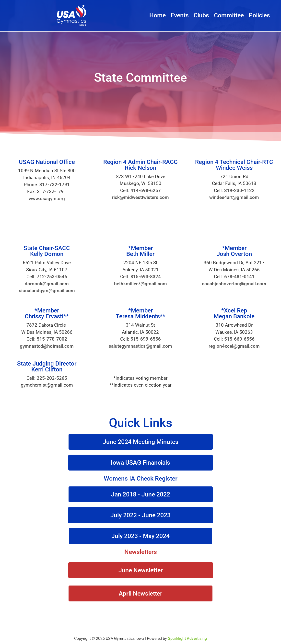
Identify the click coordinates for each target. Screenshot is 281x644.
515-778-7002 (52, 339)
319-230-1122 (239, 190)
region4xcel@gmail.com (234, 346)
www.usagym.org (47, 199)
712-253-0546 (52, 277)
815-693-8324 (146, 277)
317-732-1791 (55, 185)
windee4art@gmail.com (234, 197)
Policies (259, 15)
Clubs (201, 15)
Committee (229, 15)
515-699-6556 (146, 339)
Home (158, 15)
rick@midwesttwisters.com (140, 197)
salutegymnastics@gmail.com (140, 346)
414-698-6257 (146, 190)
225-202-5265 (52, 378)
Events (180, 15)
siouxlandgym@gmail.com (47, 291)
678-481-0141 (239, 277)
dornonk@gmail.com (47, 284)
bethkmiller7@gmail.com (140, 284)
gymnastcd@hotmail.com (47, 346)
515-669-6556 (239, 339)
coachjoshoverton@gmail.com (234, 284)
